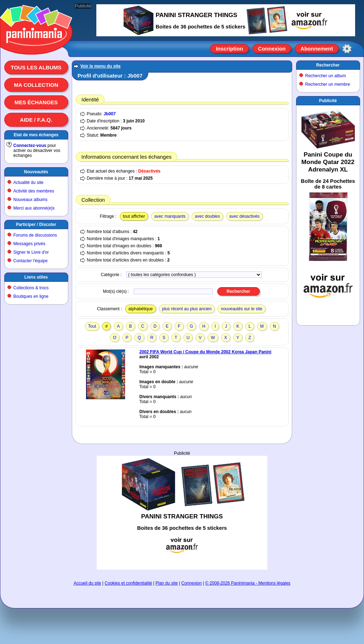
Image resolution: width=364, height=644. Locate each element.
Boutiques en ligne (31, 296)
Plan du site (167, 583)
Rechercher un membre (328, 84)
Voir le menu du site (100, 66)
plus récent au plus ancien (187, 309)
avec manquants (170, 216)
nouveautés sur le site (242, 309)
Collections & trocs (31, 288)
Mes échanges (36, 102)
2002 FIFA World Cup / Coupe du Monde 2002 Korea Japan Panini (205, 352)
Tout (92, 326)
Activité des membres (34, 191)
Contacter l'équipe (31, 261)
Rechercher (328, 65)
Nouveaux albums (31, 200)
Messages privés (30, 244)
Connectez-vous (30, 146)
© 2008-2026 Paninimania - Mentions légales (248, 583)
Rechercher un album (326, 76)
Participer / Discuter (36, 225)
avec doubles (207, 216)
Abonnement (317, 49)
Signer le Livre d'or (31, 252)
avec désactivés (244, 216)
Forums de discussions (35, 235)
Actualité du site (29, 183)
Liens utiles (36, 277)
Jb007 (109, 114)
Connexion (272, 49)
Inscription (229, 49)
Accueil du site (87, 583)
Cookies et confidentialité (128, 583)
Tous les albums (36, 67)
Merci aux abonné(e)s (34, 208)
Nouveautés (36, 172)
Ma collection (36, 85)
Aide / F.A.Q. (36, 120)
